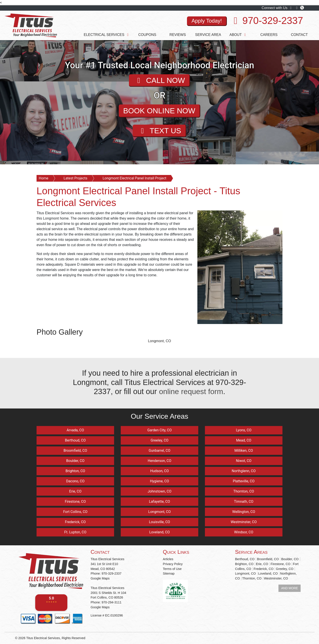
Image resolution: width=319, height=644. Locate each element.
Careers (269, 35)
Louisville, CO (159, 522)
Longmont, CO (159, 341)
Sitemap (169, 573)
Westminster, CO (244, 522)
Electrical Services (107, 35)
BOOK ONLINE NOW (159, 111)
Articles (168, 559)
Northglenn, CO (244, 471)
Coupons (147, 35)
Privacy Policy (173, 564)
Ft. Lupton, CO (75, 532)
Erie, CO (75, 491)
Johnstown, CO (159, 491)
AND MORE (290, 588)
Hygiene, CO (159, 481)
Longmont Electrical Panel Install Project (134, 178)
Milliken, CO (244, 451)
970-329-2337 (273, 21)
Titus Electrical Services (43, 638)
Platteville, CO (244, 481)
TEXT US (159, 131)
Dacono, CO (75, 481)
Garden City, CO (159, 430)
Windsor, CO (244, 532)
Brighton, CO (75, 471)
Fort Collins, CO (75, 512)
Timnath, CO (244, 502)
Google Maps (100, 578)
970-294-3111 (112, 602)
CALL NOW (159, 80)
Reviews (178, 35)
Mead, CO (244, 440)
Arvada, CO (75, 430)
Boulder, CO (75, 461)
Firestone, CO (75, 502)
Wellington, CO (244, 512)
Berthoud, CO (75, 440)
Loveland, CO (160, 532)
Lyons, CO (244, 430)
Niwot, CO (244, 461)
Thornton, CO (244, 491)
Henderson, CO (159, 461)
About (239, 35)
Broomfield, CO (75, 451)
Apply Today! (207, 21)
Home (44, 178)
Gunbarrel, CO (159, 451)
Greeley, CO (160, 440)
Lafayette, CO (160, 502)
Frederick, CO (75, 522)
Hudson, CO (159, 471)
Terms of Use (172, 569)
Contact (299, 35)
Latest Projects (75, 178)
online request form (191, 391)
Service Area (208, 35)
